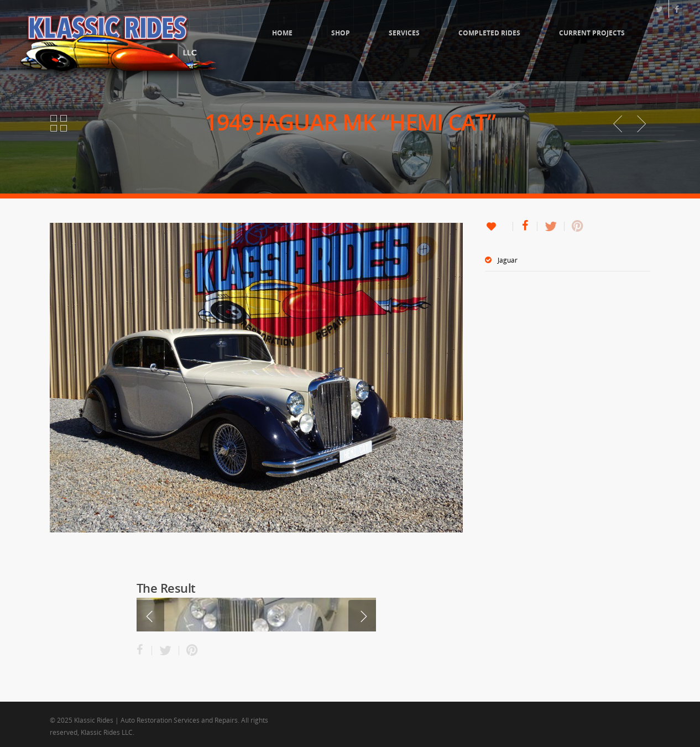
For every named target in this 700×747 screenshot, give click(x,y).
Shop (341, 33)
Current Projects (592, 33)
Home (282, 33)
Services (404, 33)
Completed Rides (489, 33)
